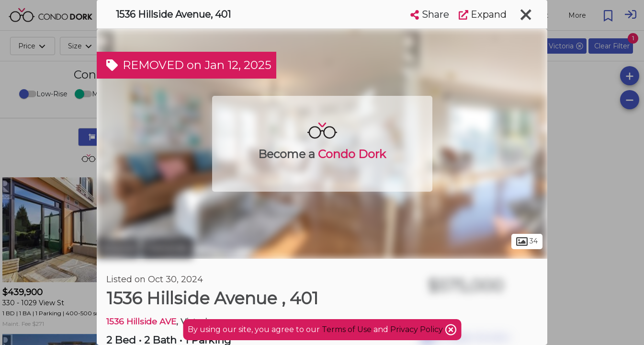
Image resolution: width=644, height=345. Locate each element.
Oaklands (167, 248)
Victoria (118, 248)
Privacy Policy (418, 329)
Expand (483, 14)
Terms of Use (347, 329)
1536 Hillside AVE (141, 321)
